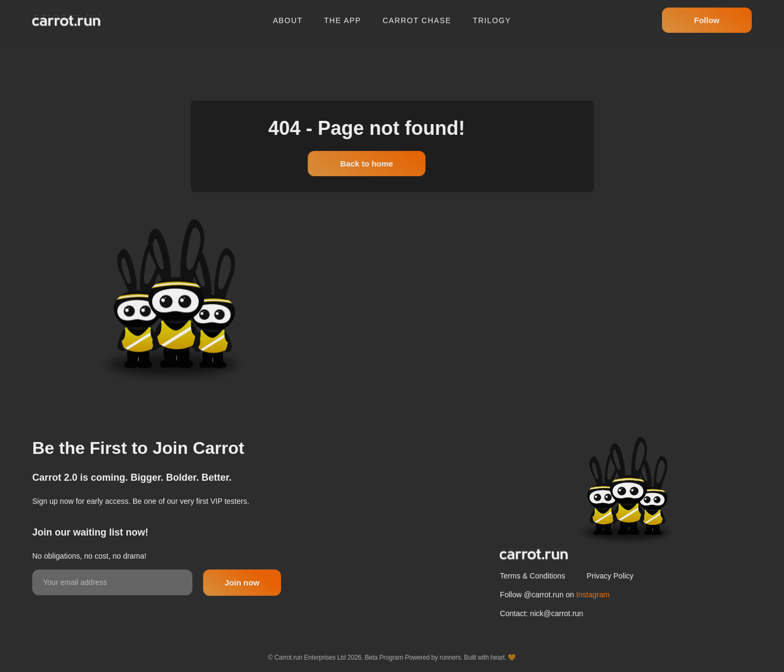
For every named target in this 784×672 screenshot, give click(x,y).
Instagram (593, 615)
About (288, 17)
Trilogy (492, 17)
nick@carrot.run (556, 634)
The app (343, 17)
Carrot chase (417, 17)
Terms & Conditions (532, 596)
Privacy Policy (610, 596)
